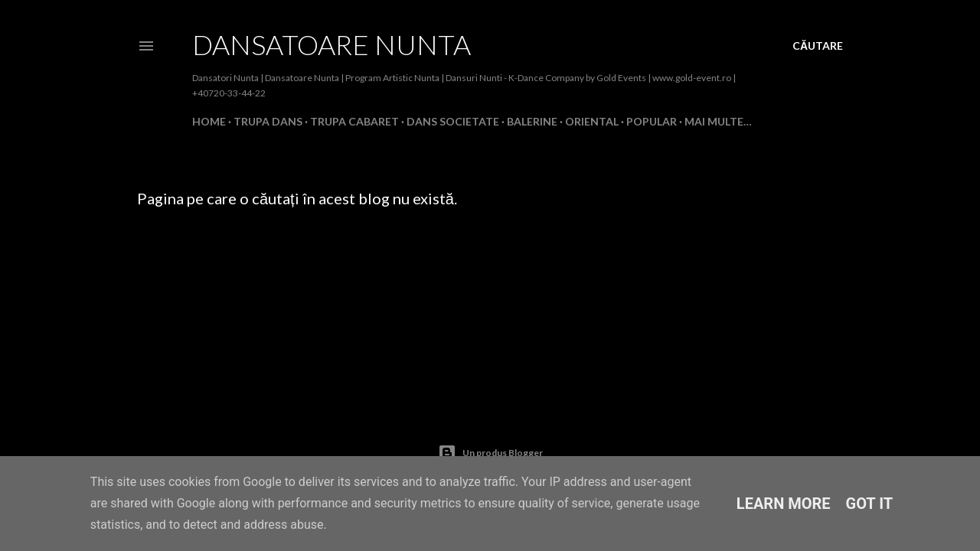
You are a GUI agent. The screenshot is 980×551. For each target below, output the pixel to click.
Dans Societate (453, 121)
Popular (652, 121)
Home (209, 121)
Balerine (532, 121)
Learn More (784, 504)
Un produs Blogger (490, 453)
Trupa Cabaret (354, 121)
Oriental (592, 121)
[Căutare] (818, 46)
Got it (870, 504)
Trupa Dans (268, 121)
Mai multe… (718, 121)
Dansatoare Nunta (332, 44)
